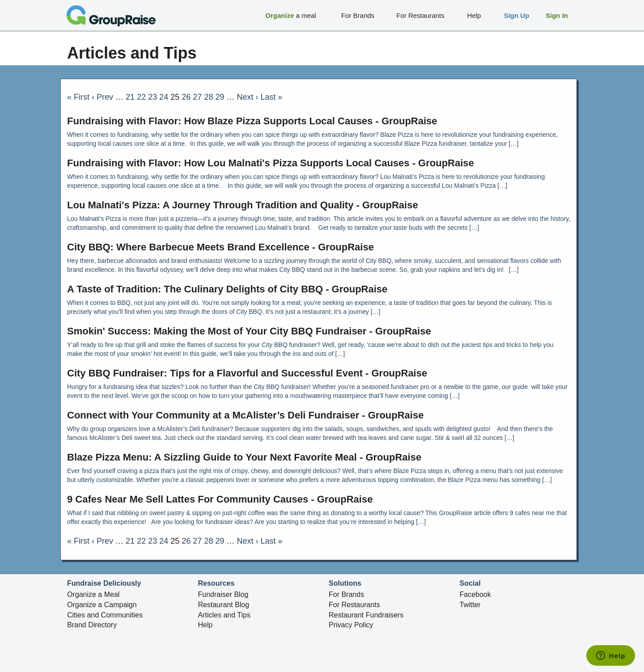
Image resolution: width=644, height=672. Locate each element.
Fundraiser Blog (223, 594)
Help (205, 625)
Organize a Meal (93, 594)
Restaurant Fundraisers (366, 615)
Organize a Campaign (102, 605)
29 (220, 97)
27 (197, 97)
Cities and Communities (105, 615)
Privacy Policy (351, 625)
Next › (248, 97)
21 (130, 97)
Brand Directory (92, 625)
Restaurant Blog (224, 605)
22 (141, 97)
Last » (272, 97)
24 (164, 97)
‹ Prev (102, 97)
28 (208, 97)
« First (78, 97)
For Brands (346, 594)
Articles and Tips (224, 615)
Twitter (470, 605)
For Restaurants (354, 605)
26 (186, 97)
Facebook (475, 594)
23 (153, 97)
